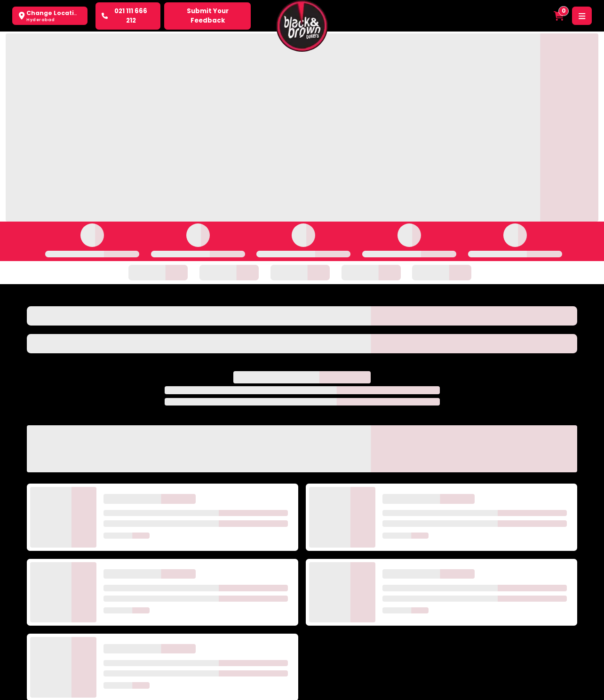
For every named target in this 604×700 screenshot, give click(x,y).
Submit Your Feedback (208, 16)
